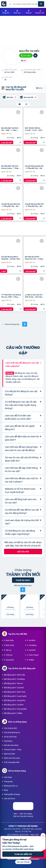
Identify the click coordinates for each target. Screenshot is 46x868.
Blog (6, 790)
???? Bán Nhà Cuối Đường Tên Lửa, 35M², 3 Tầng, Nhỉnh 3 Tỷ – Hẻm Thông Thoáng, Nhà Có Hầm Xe (11, 296)
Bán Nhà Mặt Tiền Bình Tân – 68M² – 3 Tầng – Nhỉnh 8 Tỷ (10, 129)
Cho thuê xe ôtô (10, 728)
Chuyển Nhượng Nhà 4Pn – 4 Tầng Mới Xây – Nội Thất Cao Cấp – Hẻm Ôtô (34, 167)
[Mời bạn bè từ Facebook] (23, 590)
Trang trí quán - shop (13, 749)
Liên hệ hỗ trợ (10, 798)
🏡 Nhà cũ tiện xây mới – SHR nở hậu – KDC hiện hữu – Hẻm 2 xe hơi (34, 296)
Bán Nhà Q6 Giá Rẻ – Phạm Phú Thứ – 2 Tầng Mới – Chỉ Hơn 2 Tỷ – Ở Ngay (34, 258)
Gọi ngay (26, 55)
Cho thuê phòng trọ (12, 732)
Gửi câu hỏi (23, 551)
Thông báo (8, 781)
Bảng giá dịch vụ (11, 786)
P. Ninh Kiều (9, 640)
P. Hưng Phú (9, 660)
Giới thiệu (8, 777)
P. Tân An (8, 650)
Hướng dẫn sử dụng (12, 794)
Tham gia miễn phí (23, 854)
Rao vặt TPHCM (23, 862)
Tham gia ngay (23, 580)
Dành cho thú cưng (12, 758)
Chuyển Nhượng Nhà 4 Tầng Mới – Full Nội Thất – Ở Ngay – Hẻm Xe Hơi (11, 258)
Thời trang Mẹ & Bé (12, 762)
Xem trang (10, 614)
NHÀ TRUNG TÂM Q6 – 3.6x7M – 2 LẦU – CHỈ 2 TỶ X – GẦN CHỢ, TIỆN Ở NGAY (35, 129)
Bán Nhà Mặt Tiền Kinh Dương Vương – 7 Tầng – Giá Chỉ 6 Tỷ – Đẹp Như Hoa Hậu (10, 167)
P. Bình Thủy (9, 645)
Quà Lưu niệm (10, 754)
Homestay (8, 741)
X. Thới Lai (8, 655)
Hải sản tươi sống (11, 745)
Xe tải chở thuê (10, 737)
